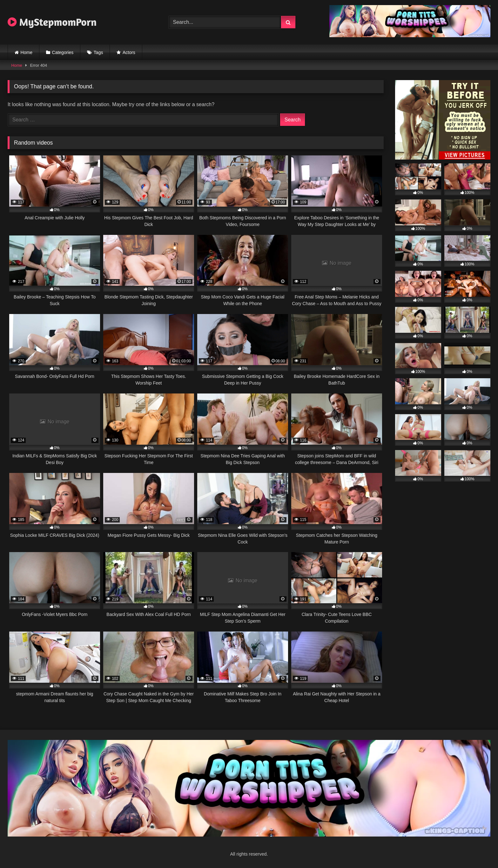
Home (27, 52)
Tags (98, 52)
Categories (63, 52)
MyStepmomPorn (52, 22)
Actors (129, 52)
